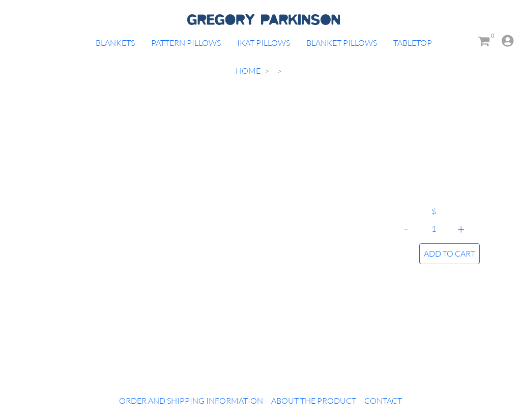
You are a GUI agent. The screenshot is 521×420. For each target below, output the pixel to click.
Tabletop (413, 43)
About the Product (314, 401)
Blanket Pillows (342, 43)
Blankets (115, 43)
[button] (503, 41)
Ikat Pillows (264, 43)
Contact (383, 401)
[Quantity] (433, 229)
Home (248, 71)
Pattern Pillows (186, 43)
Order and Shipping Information (191, 401)
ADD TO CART (450, 254)
